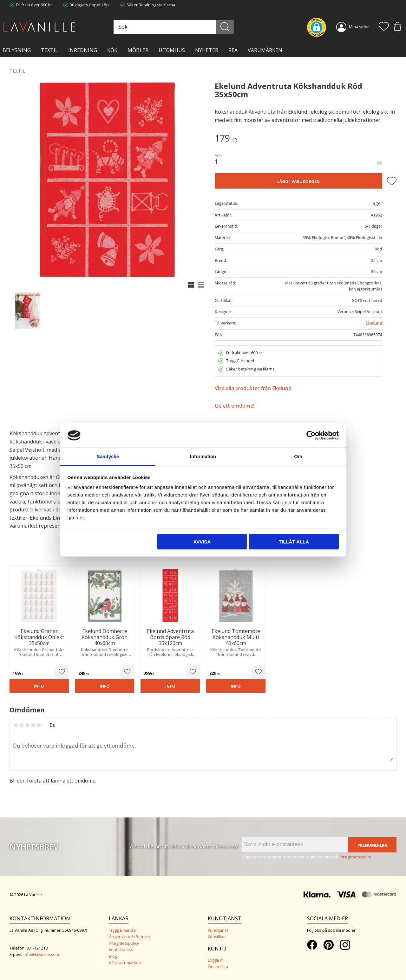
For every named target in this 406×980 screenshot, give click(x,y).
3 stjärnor (27, 725)
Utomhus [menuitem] (172, 50)
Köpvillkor (217, 937)
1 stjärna (16, 725)
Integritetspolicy (124, 943)
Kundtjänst (218, 930)
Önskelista (218, 967)
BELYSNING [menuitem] (17, 50)
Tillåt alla (294, 541)
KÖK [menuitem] (112, 50)
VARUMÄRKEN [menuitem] (265, 50)
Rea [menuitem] (233, 50)
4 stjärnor (33, 725)
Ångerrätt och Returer (130, 937)
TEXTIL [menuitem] (49, 50)
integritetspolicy (356, 857)
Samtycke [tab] (108, 456)
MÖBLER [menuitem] (138, 50)
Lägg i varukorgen (298, 181)
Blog (113, 956)
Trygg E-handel (123, 930)
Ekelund (374, 323)
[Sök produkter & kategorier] (174, 27)
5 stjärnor (39, 725)
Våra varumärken (125, 963)
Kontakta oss (121, 950)
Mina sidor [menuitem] (359, 27)
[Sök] (226, 27)
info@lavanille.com (41, 954)
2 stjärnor (22, 725)
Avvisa (202, 541)
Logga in (216, 960)
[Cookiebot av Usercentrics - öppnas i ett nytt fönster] (311, 435)
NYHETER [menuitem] (207, 50)
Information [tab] (203, 456)
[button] (384, 27)
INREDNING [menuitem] (83, 50)
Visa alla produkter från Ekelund (253, 388)
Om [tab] (298, 456)
